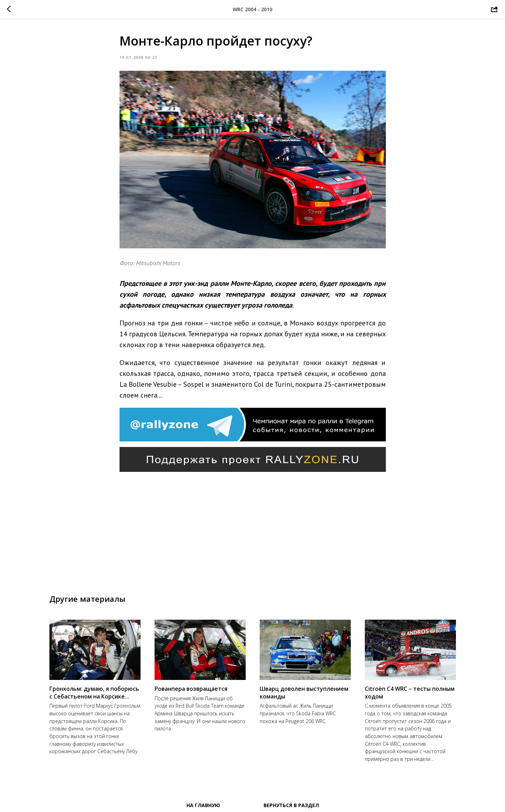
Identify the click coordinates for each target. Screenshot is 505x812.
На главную (203, 805)
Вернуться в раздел (291, 805)
